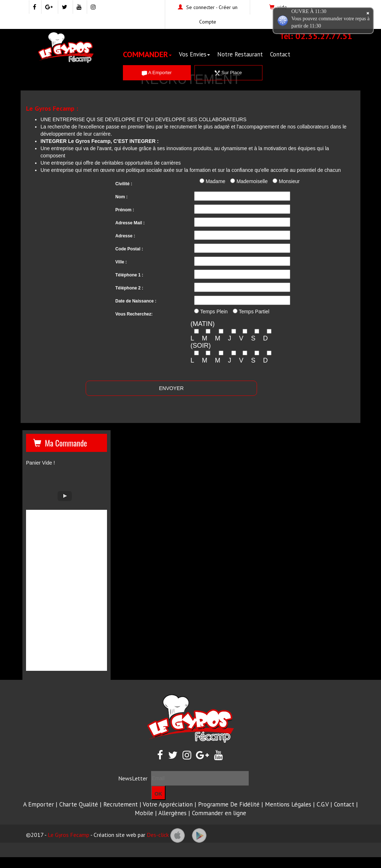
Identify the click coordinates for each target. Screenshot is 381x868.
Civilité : (124, 184)
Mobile (144, 813)
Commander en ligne (219, 813)
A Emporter (157, 73)
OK (159, 794)
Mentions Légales (288, 804)
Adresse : (125, 236)
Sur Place (228, 73)
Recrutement (121, 804)
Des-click (158, 835)
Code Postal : (129, 249)
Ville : (121, 262)
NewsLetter (133, 778)
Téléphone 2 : (129, 288)
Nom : (121, 197)
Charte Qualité (79, 804)
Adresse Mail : (130, 223)
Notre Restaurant (240, 54)
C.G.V (323, 804)
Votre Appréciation (168, 804)
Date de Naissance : (136, 301)
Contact (280, 54)
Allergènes (172, 813)
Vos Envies (194, 54)
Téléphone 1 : (129, 275)
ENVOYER (171, 388)
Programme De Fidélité (229, 804)
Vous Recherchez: (134, 314)
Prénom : (125, 210)
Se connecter (200, 7)
